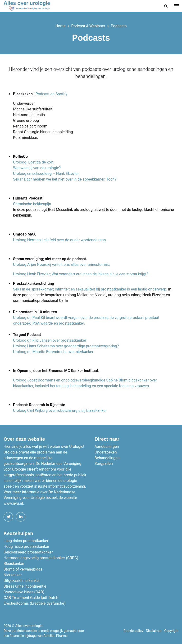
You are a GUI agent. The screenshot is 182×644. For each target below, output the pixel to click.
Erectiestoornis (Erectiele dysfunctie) (34, 603)
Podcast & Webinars (88, 26)
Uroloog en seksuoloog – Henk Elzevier (46, 174)
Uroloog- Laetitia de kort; (34, 162)
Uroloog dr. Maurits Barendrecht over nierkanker (53, 352)
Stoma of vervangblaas (23, 569)
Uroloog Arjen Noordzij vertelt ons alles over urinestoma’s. (62, 265)
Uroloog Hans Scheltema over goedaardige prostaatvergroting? (66, 346)
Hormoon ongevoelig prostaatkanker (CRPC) (41, 558)
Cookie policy (133, 631)
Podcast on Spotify (51, 94)
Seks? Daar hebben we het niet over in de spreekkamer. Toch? (65, 179)
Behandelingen (107, 458)
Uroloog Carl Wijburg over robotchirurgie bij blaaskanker (60, 410)
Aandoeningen (107, 447)
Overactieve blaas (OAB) (24, 592)
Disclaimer (154, 631)
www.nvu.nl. (14, 503)
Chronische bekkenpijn (32, 204)
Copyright (171, 631)
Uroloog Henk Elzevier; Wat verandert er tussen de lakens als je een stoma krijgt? (81, 274)
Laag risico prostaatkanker (26, 541)
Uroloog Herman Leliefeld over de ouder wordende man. (60, 240)
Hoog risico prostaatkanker (26, 546)
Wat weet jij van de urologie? (37, 168)
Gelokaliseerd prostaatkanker (28, 552)
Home (60, 26)
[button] (166, 6)
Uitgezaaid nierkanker (22, 581)
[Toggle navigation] (176, 5)
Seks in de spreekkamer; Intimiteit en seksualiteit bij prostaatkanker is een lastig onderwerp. (90, 289)
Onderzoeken (106, 452)
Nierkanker (13, 575)
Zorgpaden (104, 464)
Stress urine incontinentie (25, 586)
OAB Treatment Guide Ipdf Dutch (31, 598)
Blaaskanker (14, 564)
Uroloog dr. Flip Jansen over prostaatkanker (50, 340)
